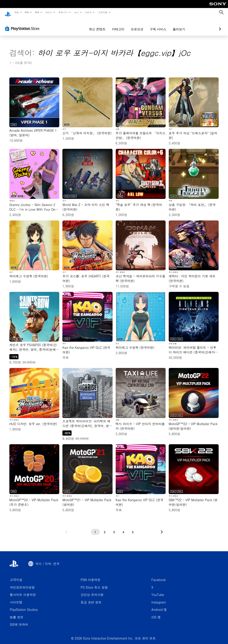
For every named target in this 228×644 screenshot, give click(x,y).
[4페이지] (123, 528)
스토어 (88, 12)
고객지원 (103, 12)
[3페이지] (114, 528)
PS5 (27, 12)
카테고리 (94, 25)
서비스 (48, 12)
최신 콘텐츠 (74, 25)
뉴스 (76, 12)
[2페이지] (105, 528)
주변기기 (63, 12)
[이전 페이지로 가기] (66, 528)
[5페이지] (133, 528)
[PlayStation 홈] (8, 12)
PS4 (37, 12)
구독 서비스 (134, 25)
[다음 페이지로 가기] (162, 528)
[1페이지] (95, 528)
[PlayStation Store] (23, 24)
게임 (16, 12)
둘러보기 (155, 25)
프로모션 (113, 25)
